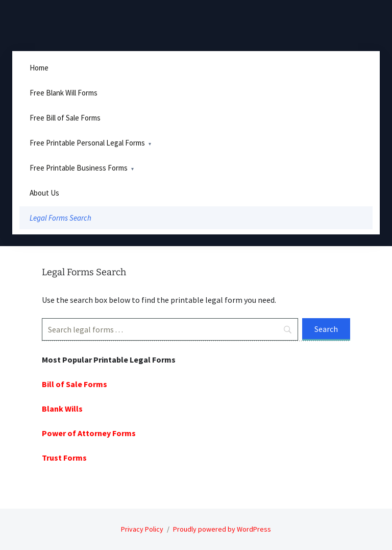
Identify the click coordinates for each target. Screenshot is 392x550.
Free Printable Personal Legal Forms (87, 143)
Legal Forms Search (60, 218)
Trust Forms (64, 458)
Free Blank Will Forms (64, 93)
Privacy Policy (142, 529)
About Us (44, 193)
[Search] (170, 329)
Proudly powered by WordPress (222, 529)
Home (39, 68)
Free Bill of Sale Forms (65, 118)
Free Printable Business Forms (79, 168)
